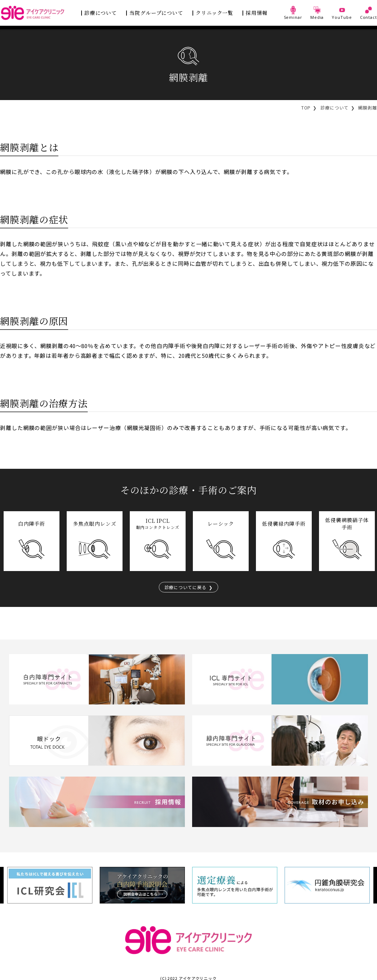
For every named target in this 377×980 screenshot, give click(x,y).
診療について (101, 13)
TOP (306, 107)
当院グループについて (156, 13)
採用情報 (257, 13)
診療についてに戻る (185, 587)
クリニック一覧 (214, 13)
